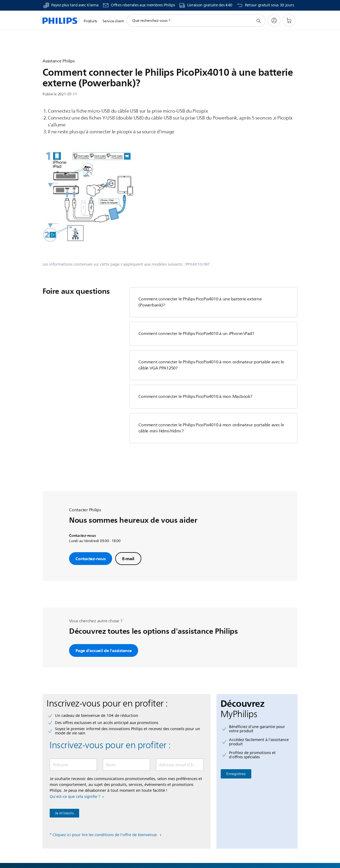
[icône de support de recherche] (258, 21)
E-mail (128, 559)
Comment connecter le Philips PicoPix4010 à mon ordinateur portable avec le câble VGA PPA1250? (211, 365)
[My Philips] (274, 20)
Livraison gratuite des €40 (210, 5)
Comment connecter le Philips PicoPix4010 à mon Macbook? (195, 397)
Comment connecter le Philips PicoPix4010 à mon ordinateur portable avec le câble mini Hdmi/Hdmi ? (211, 428)
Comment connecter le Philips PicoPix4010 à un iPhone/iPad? (196, 334)
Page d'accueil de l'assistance (104, 650)
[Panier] (289, 20)
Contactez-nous (91, 559)
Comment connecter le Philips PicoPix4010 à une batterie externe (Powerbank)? (200, 302)
